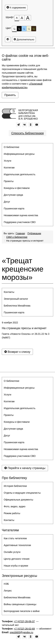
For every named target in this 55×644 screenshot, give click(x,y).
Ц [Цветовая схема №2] (19, 29)
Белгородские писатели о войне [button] (22, 611)
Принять (10, 95)
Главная (20, 233)
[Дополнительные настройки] (8, 39)
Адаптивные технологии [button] (17, 545)
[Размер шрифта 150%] (22, 18)
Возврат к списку (17, 352)
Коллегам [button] (9, 168)
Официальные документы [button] (18, 500)
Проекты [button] (9, 181)
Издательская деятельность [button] (20, 174)
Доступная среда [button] (13, 195)
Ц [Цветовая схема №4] (29, 29)
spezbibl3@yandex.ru (22, 632)
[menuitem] (27, 147)
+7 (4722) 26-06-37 (24, 621)
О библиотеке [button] (12, 147)
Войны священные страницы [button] (20, 604)
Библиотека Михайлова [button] (17, 306)
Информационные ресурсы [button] (19, 154)
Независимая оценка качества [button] (21, 215)
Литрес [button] (8, 591)
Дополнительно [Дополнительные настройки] (24, 39)
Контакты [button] (9, 292)
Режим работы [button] (12, 513)
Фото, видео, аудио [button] (15, 506)
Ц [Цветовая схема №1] (14, 29)
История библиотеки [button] (15, 486)
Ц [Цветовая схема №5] (34, 29)
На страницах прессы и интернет (25, 241)
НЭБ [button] (6, 584)
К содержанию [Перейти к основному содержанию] (16, 7)
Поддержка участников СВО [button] (20, 222)
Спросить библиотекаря (27, 133)
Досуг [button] (7, 202)
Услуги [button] (8, 161)
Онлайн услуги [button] (12, 552)
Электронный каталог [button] (16, 299)
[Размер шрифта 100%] (17, 18)
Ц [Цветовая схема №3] (24, 29)
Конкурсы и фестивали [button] (17, 188)
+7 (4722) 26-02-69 (24, 629)
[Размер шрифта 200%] (28, 18)
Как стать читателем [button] (15, 538)
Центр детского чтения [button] (17, 559)
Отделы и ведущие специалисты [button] (22, 493)
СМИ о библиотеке (17, 237)
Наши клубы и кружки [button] (16, 566)
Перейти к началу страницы (25, 468)
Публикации (34, 233)
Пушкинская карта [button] (14, 208)
